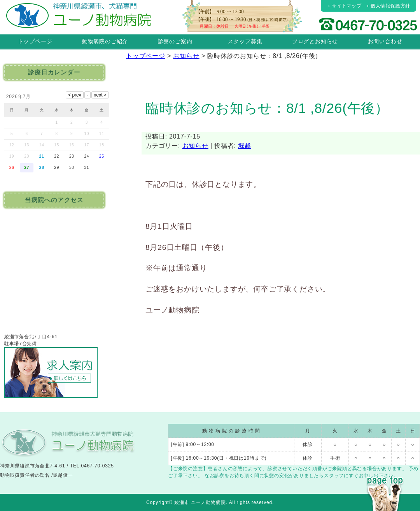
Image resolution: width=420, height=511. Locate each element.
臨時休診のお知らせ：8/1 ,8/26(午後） (267, 108)
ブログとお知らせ (315, 41)
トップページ (35, 41)
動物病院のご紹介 (105, 41)
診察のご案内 (175, 41)
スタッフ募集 (245, 41)
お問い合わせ (385, 41)
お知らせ (195, 146)
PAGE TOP (385, 479)
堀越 (245, 146)
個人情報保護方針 (390, 6)
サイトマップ (347, 6)
